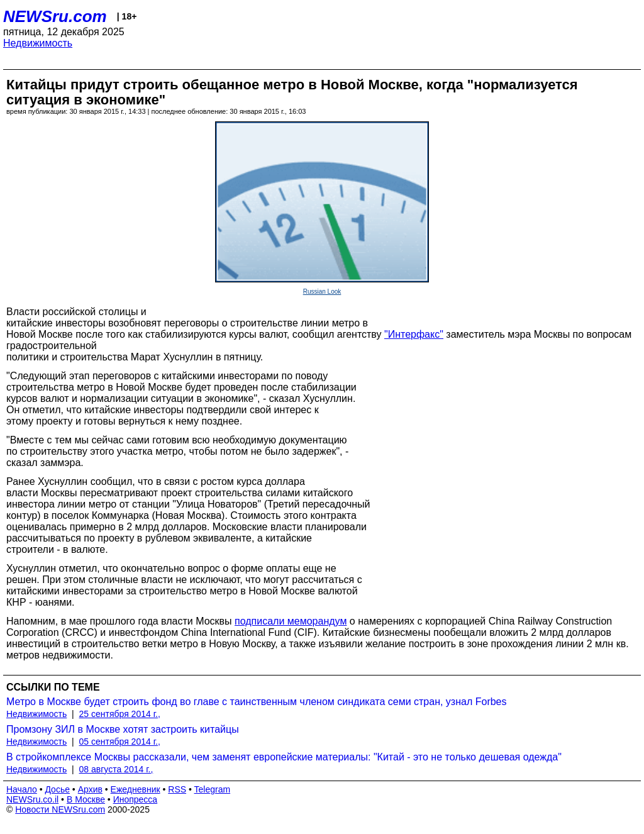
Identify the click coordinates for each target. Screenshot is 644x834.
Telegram (213, 789)
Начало (22, 789)
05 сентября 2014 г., (120, 742)
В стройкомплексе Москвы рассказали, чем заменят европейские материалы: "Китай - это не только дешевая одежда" (284, 757)
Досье (57, 789)
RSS (177, 789)
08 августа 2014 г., (116, 769)
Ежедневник (136, 789)
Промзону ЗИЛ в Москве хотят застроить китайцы (123, 729)
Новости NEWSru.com (60, 809)
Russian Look (322, 292)
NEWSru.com (55, 16)
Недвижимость (38, 43)
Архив (90, 789)
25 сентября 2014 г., (120, 714)
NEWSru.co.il (32, 799)
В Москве (86, 799)
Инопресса (136, 799)
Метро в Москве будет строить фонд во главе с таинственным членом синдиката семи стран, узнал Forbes (257, 702)
